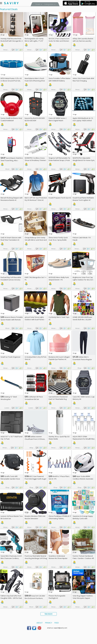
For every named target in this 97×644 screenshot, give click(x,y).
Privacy (48, 623)
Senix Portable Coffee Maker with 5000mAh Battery (60, 80)
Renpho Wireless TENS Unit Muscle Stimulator (35, 517)
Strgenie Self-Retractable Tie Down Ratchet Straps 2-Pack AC (59, 160)
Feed (57, 623)
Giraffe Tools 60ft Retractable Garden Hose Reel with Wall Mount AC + (11, 479)
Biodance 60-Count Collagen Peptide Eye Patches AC (59, 358)
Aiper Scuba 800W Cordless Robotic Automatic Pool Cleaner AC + (83, 479)
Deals (38, 4)
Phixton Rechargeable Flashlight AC (57, 597)
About (40, 623)
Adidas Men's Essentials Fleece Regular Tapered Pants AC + (82, 359)
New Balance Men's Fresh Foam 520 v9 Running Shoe (35, 80)
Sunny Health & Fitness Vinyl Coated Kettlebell (11, 119)
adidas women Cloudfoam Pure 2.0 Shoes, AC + (35, 439)
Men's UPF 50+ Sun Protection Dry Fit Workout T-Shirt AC (36, 199)
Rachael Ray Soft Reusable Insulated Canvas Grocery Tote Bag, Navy (11, 280)
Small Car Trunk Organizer (11, 357)
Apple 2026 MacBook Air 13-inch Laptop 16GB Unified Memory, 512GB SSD (83, 121)
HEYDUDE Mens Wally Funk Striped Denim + (59, 279)
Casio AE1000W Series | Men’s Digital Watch (58, 119)
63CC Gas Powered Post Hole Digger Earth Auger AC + (36, 479)
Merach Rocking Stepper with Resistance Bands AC (12, 199)
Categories (49, 4)
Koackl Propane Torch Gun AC (60, 198)
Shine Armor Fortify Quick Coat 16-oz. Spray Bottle (58, 239)
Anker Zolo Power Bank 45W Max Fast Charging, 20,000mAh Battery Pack (83, 81)
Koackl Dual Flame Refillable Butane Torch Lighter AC (83, 199)
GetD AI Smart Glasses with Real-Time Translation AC (11, 239)
